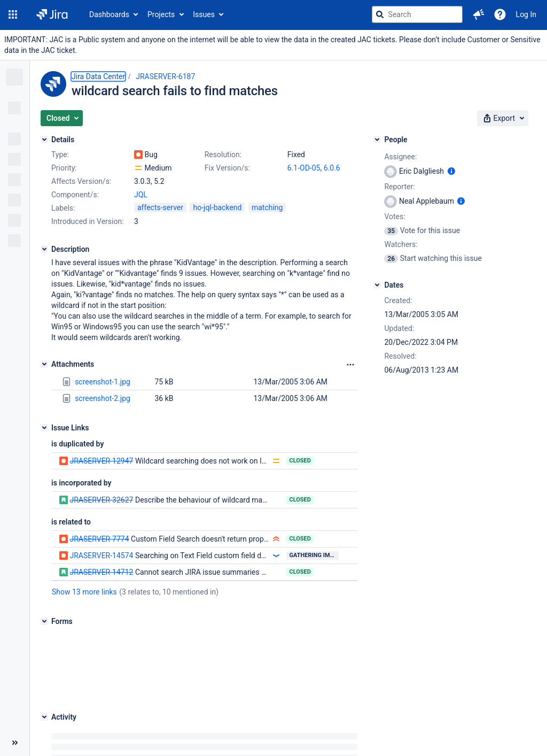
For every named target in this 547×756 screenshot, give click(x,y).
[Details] (44, 140)
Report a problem (319, 723)
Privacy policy (377, 723)
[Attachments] (44, 364)
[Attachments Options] (350, 365)
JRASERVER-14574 (101, 556)
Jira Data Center (98, 76)
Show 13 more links (84, 592)
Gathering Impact (314, 555)
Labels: (63, 208)
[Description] (44, 249)
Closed (300, 461)
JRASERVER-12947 (101, 461)
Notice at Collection (439, 723)
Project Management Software (194, 723)
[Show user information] (451, 171)
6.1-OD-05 (304, 168)
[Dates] (377, 285)
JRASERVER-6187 (165, 76)
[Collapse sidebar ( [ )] (15, 694)
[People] (377, 140)
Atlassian (289, 751)
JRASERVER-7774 (99, 539)
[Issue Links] (44, 428)
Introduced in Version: (88, 221)
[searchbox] (417, 14)
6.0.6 (332, 168)
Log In (526, 14)
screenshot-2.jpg (103, 398)
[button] (13, 14)
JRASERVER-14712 (101, 572)
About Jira (266, 723)
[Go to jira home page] (52, 14)
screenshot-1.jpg (103, 382)
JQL (141, 195)
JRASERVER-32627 (101, 500)
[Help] (500, 14)
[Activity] (44, 651)
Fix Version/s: (227, 168)
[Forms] (44, 621)
